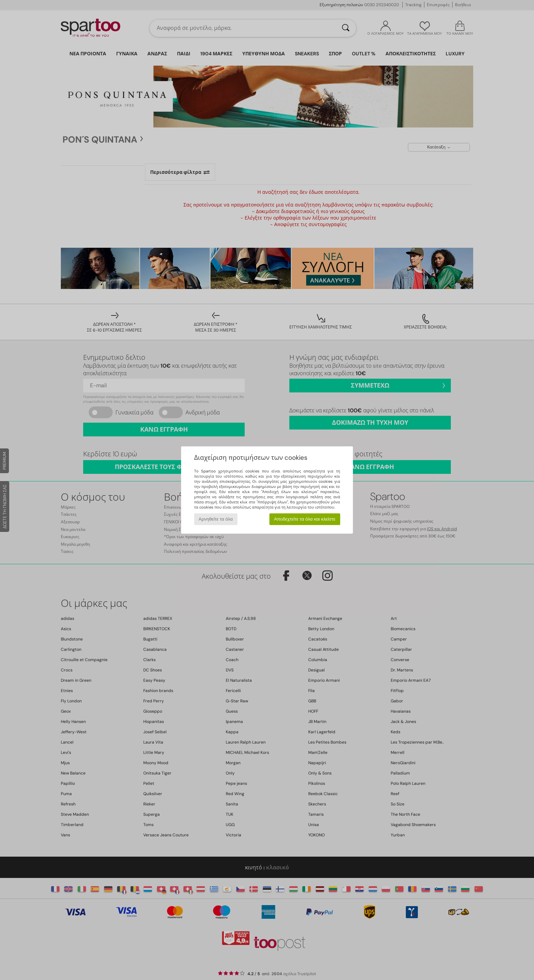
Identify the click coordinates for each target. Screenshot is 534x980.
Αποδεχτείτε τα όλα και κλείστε (305, 519)
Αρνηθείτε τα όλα (216, 519)
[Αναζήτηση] (346, 28)
